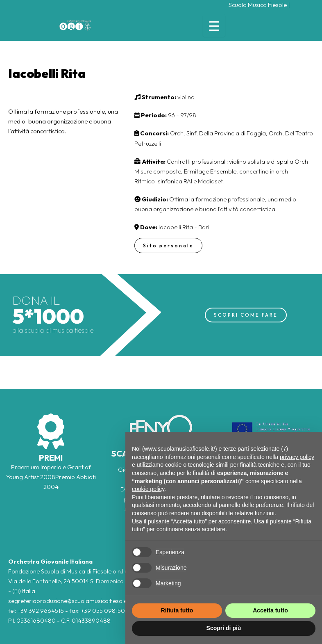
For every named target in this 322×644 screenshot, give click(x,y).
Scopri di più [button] (224, 628)
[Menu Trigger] (214, 26)
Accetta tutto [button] (270, 610)
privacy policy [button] (297, 457)
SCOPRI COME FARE (246, 315)
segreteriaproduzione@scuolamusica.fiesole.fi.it (72, 601)
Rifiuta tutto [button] (177, 610)
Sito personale (168, 245)
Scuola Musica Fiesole (258, 5)
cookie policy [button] (148, 489)
